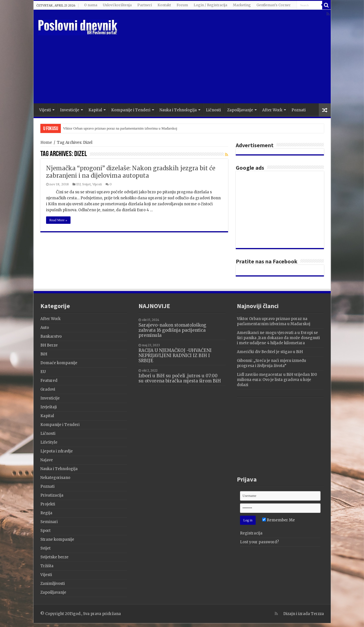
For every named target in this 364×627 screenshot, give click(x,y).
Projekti (48, 504)
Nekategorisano (55, 478)
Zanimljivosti (53, 584)
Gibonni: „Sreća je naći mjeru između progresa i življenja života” (271, 363)
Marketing (242, 5)
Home (46, 143)
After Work (272, 110)
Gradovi (48, 389)
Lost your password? (259, 542)
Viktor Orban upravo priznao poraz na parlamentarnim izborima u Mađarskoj (120, 128)
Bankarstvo (51, 336)
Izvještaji (49, 407)
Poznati (299, 110)
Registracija (251, 533)
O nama (91, 5)
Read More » (58, 220)
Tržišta (47, 566)
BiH (44, 354)
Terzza (317, 614)
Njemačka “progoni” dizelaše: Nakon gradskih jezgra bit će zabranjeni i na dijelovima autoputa (131, 172)
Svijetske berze (54, 557)
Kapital (95, 110)
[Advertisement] (223, 58)
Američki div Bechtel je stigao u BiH (270, 352)
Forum (182, 5)
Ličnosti (213, 110)
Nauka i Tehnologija (178, 110)
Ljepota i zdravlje (57, 451)
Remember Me (279, 520)
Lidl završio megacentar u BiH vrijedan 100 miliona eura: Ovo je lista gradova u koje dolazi (277, 380)
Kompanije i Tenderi (131, 110)
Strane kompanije (57, 539)
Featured (49, 381)
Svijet (86, 184)
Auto (45, 328)
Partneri (145, 5)
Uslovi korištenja (117, 5)
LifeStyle (49, 442)
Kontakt (164, 5)
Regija (46, 513)
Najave (47, 460)
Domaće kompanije (59, 363)
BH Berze (49, 345)
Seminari (49, 522)
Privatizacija (52, 495)
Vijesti (45, 110)
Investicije (70, 110)
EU (78, 184)
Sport (45, 531)
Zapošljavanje (240, 110)
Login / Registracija (210, 5)
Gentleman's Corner (274, 5)
